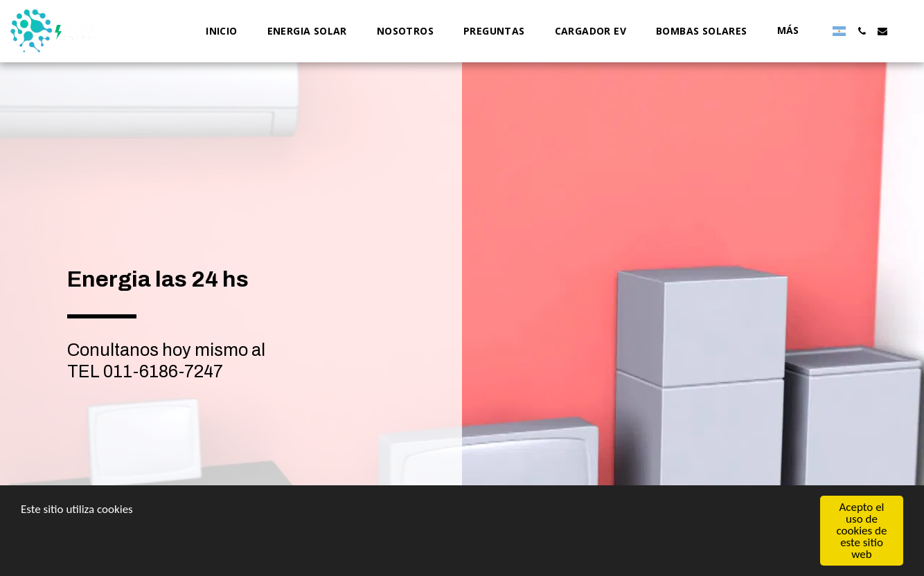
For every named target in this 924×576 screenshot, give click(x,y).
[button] (862, 31)
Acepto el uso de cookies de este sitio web (862, 531)
